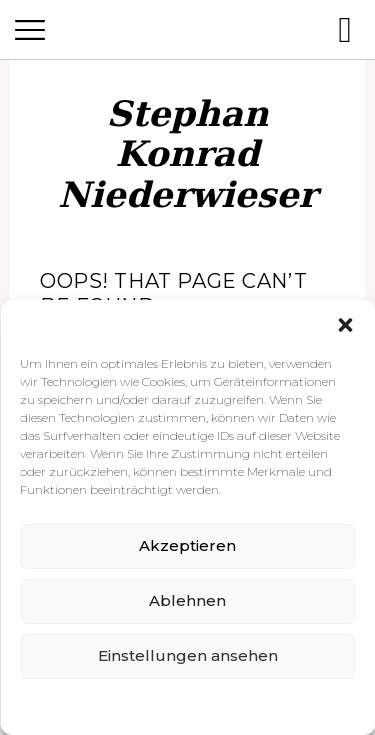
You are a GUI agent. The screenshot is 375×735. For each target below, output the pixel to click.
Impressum (312, 705)
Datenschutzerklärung (203, 705)
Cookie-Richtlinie (79, 705)
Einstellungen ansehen (188, 655)
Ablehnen (187, 600)
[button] (345, 325)
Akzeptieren (187, 545)
